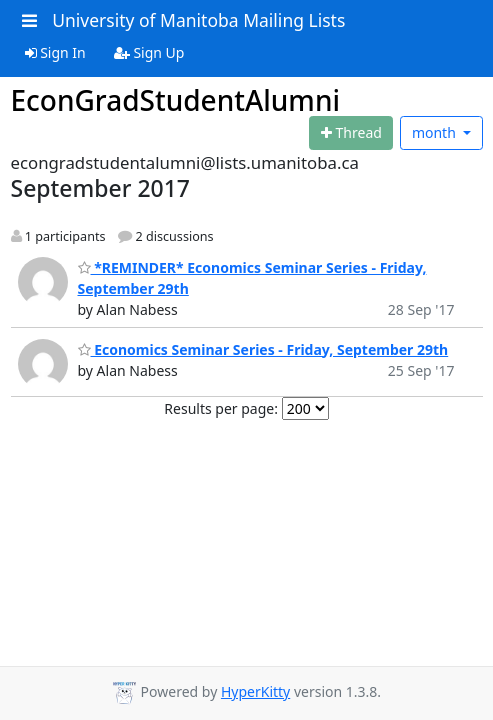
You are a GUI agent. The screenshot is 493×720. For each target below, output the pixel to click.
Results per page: (221, 408)
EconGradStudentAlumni (176, 100)
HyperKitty (255, 691)
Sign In (55, 52)
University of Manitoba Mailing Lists (198, 20)
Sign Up (149, 52)
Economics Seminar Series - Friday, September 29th (263, 349)
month (436, 132)
